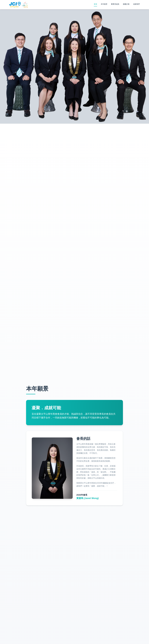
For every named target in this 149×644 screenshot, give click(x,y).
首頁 (95, 4)
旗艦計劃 (126, 4)
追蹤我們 (136, 4)
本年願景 (104, 4)
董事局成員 (115, 4)
